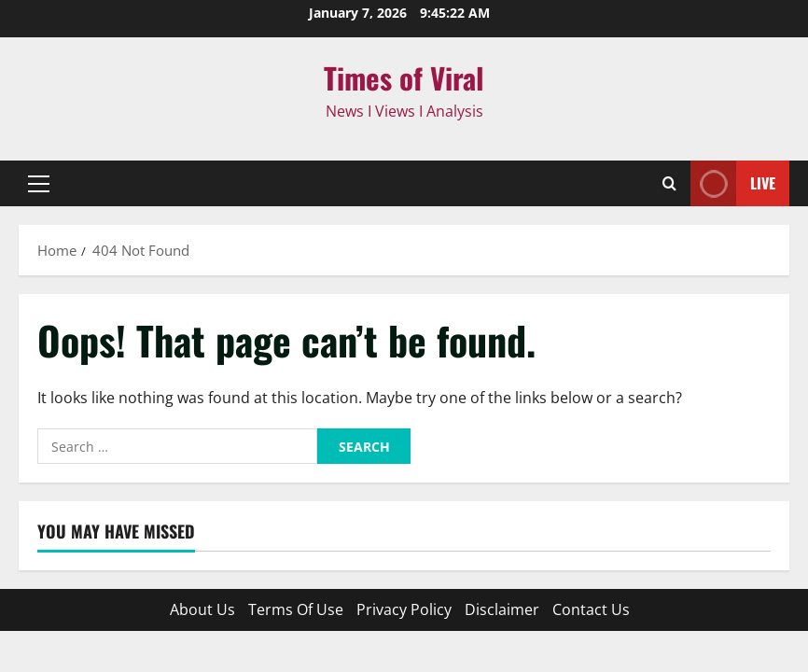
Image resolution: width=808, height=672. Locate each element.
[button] (39, 184)
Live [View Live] (733, 183)
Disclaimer (502, 609)
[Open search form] (669, 183)
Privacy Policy (404, 609)
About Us (202, 609)
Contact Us (591, 609)
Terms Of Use (296, 609)
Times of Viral (404, 77)
